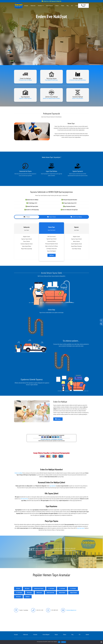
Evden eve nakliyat (18, 473)
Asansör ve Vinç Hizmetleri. (78, 98)
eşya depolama (53, 486)
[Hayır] (101, 642)
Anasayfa (16, 635)
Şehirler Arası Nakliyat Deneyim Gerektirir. (51, 98)
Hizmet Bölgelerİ (46, 635)
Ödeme (65, 635)
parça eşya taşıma (81, 528)
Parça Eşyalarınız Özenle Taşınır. (52, 80)
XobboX (87, 635)
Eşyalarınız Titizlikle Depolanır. (25, 98)
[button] (50, 60)
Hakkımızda (25, 635)
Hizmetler (35, 635)
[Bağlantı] (19, 6)
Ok (59, 642)
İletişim (56, 635)
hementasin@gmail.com (71, 610)
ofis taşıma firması (24, 499)
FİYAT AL (63, 642)
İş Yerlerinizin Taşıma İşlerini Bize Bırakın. (78, 80)
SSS (80, 635)
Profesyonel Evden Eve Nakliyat (25, 80)
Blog (72, 635)
